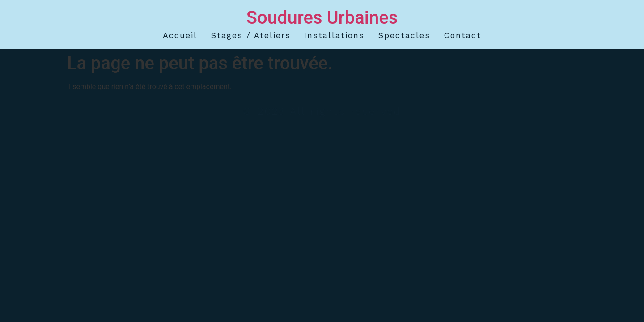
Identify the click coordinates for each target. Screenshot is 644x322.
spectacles (404, 35)
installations (334, 35)
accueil (180, 35)
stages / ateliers (251, 35)
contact (462, 35)
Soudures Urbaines (322, 18)
